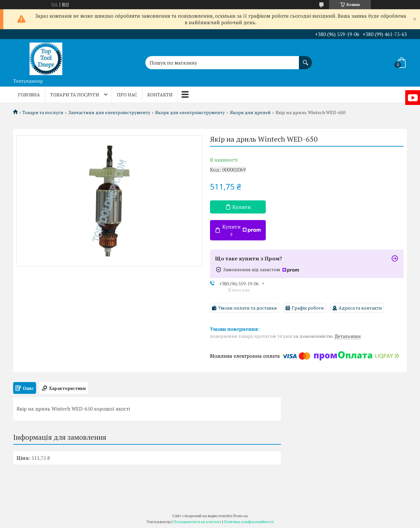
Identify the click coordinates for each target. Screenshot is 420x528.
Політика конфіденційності (249, 522)
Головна (29, 95)
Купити (241, 207)
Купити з (241, 230)
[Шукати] (305, 59)
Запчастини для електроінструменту (109, 112)
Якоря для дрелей (250, 112)
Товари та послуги (75, 95)
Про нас (127, 95)
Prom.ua (241, 516)
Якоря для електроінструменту (190, 112)
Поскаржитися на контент (197, 522)
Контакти (160, 95)
